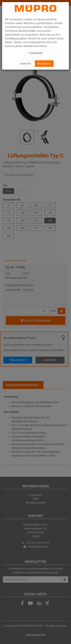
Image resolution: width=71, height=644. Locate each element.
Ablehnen (25, 64)
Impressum (36, 53)
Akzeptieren (44, 64)
